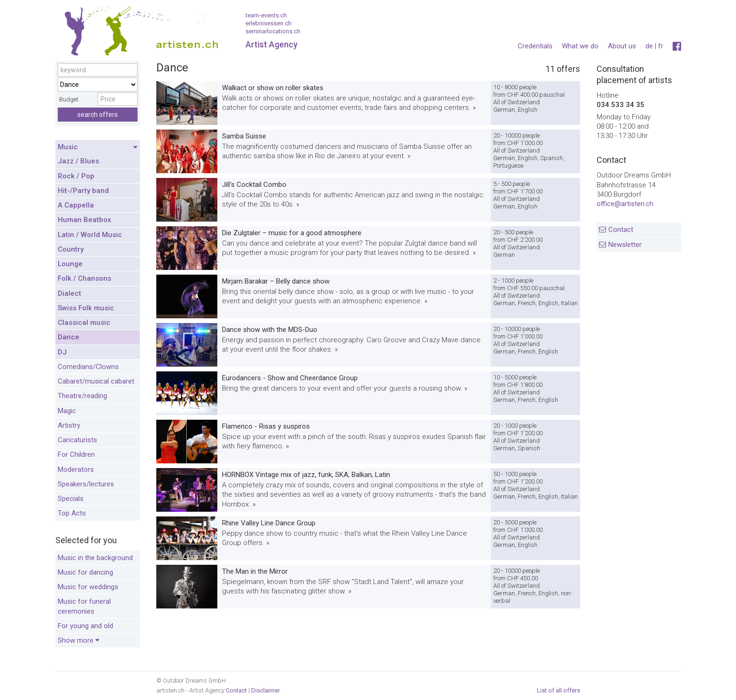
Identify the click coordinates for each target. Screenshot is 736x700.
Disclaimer (265, 690)
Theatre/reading (82, 396)
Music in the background (95, 558)
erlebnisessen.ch (268, 23)
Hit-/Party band (83, 191)
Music (98, 147)
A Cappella (76, 205)
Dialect (69, 293)
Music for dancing (85, 572)
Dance (69, 337)
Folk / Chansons (84, 278)
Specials (71, 499)
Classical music (84, 323)
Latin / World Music (90, 235)
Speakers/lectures (86, 484)
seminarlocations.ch (273, 31)
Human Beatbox (84, 220)
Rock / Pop (76, 176)
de (649, 46)
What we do (580, 46)
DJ (62, 352)
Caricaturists (77, 440)
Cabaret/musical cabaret (96, 381)
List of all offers (559, 690)
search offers (98, 115)
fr (661, 46)
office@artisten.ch (625, 204)
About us (622, 46)
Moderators (76, 469)
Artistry (69, 425)
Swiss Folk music (86, 308)
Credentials (535, 46)
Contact (621, 230)
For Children (76, 454)
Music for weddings (88, 587)
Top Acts (72, 513)
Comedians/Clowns (88, 367)
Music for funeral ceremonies (84, 606)
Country (71, 249)
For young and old (85, 626)
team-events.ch (266, 15)
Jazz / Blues (78, 161)
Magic (67, 411)
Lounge (70, 264)
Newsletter (625, 245)
